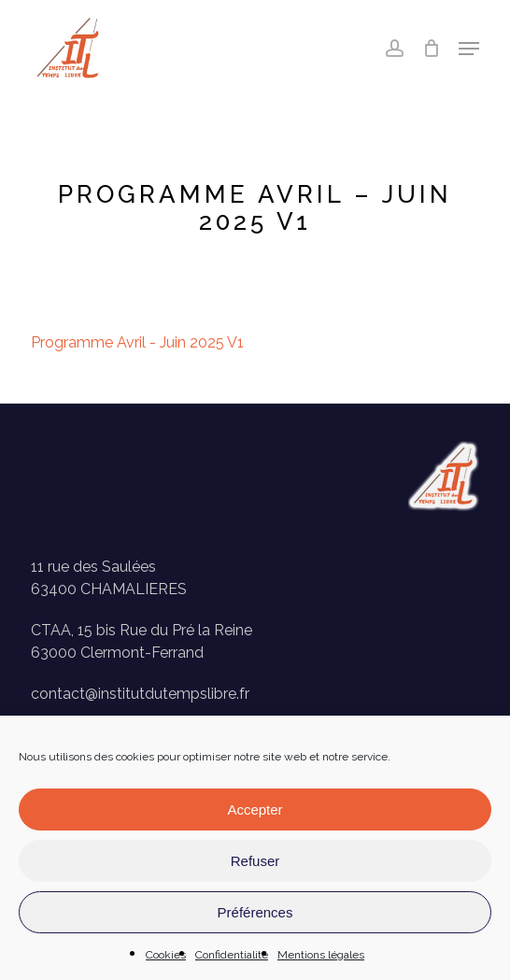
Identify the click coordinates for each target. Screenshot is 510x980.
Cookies (166, 955)
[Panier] (431, 49)
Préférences (255, 912)
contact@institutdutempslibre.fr (140, 694)
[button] (469, 49)
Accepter (255, 810)
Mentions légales (321, 955)
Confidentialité (232, 955)
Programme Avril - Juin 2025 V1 (137, 342)
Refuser (255, 861)
